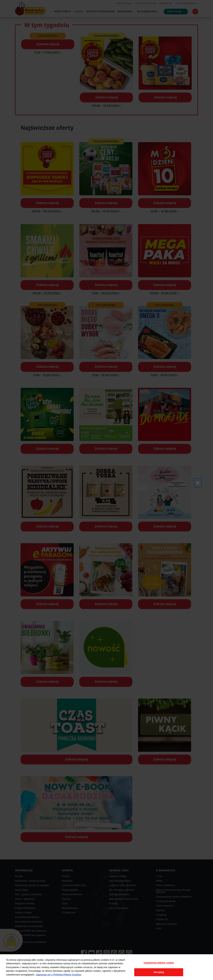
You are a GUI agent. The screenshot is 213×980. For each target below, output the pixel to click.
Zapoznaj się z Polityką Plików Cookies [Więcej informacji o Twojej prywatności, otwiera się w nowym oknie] (59, 975)
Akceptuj (159, 972)
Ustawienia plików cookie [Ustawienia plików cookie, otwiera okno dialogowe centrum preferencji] (159, 963)
